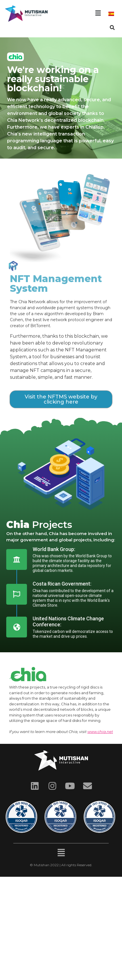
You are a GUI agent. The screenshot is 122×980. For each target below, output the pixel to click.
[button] (98, 13)
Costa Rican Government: (62, 584)
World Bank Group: (54, 549)
